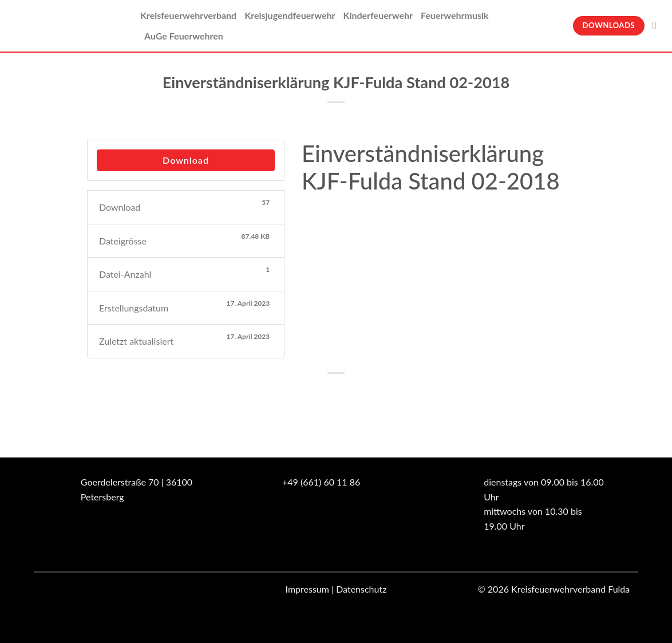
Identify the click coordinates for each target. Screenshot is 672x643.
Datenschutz (361, 589)
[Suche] (658, 25)
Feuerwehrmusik (455, 15)
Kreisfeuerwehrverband (188, 15)
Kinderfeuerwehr (378, 15)
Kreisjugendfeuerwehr (290, 15)
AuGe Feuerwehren (184, 36)
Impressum (307, 589)
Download (186, 160)
